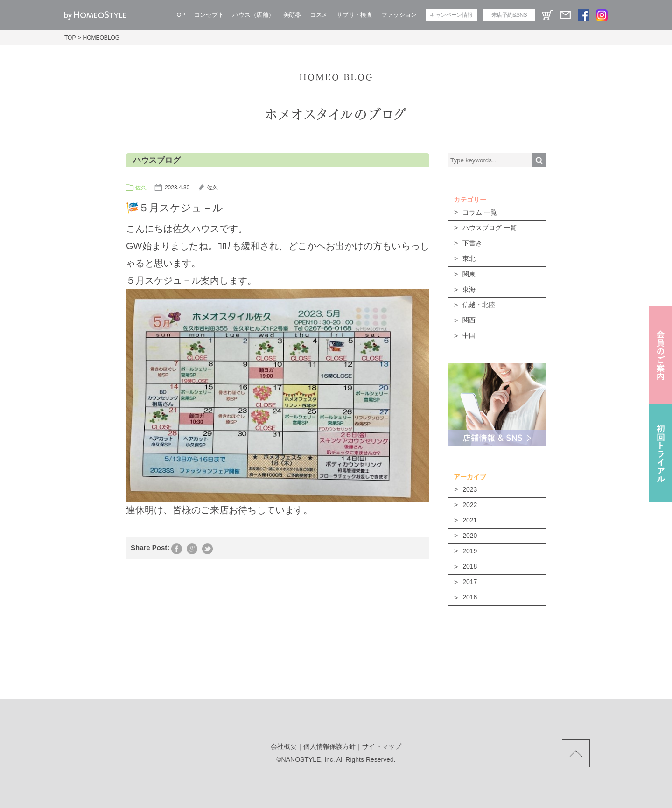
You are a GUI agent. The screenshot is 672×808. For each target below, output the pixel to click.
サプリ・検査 (354, 15)
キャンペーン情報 (451, 15)
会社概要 (284, 746)
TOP (179, 15)
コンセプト (209, 15)
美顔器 (292, 15)
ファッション (399, 15)
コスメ (319, 15)
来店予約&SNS (509, 15)
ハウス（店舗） (253, 15)
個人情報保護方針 (329, 746)
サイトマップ (382, 746)
